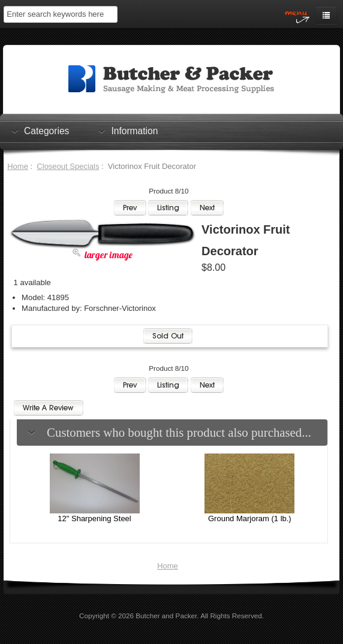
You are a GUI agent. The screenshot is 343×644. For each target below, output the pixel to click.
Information (134, 131)
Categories (46, 131)
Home (18, 166)
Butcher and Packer (166, 616)
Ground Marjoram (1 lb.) (250, 518)
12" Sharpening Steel (94, 518)
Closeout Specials (68, 166)
